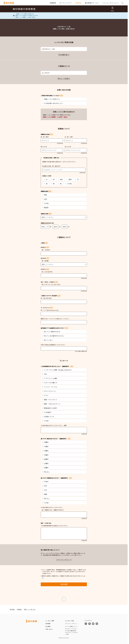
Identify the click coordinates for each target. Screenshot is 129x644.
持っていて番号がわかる (51, 332)
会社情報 (48, 626)
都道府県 (45, 258)
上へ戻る (64, 598)
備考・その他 (46, 523)
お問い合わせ (49, 629)
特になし (46, 472)
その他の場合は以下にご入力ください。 (54, 425)
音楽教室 (78, 3)
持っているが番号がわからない (53, 336)
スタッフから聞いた (50, 383)
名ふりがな (68, 147)
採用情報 (48, 624)
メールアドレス (47, 308)
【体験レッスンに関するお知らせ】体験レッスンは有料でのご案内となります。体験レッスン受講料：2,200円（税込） (27, 16)
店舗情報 (53, 3)
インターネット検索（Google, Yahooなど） (57, 370)
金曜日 (45, 459)
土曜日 (45, 463)
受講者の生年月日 (47, 223)
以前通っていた (48, 417)
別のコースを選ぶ (63, 78)
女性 (45, 199)
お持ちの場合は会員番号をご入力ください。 (53, 345)
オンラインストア (66, 3)
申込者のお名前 (47, 166)
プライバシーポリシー (63, 560)
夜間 (45, 494)
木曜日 (45, 455)
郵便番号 (45, 247)
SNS (45, 374)
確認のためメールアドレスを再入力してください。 (55, 319)
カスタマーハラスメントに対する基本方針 (71, 630)
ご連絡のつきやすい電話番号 (51, 296)
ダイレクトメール (49, 391)
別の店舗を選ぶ (63, 55)
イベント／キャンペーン (111, 3)
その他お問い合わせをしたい (53, 103)
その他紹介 (47, 412)
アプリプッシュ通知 (50, 378)
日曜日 (45, 468)
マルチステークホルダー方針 (71, 633)
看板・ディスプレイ (50, 400)
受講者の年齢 (46, 214)
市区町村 (45, 269)
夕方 (45, 490)
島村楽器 (12, 609)
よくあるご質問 (50, 621)
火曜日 (45, 446)
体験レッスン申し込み (30, 609)
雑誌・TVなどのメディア (51, 404)
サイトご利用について (71, 626)
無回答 (45, 208)
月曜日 (45, 442)
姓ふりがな (44, 147)
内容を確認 (64, 584)
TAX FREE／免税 (69, 621)
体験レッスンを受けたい (51, 99)
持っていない (47, 340)
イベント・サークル (50, 387)
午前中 (45, 482)
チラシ (45, 395)
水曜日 (45, 451)
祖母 (69, 179)
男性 (45, 195)
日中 (45, 486)
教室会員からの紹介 (50, 408)
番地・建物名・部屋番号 (49, 282)
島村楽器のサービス (92, 3)
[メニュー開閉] (112, 9)
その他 (68, 184)
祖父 (60, 179)
